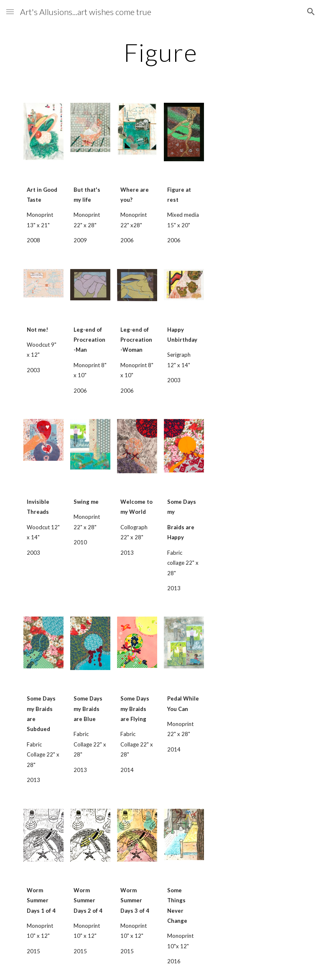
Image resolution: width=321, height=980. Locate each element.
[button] (10, 11)
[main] (160, 52)
